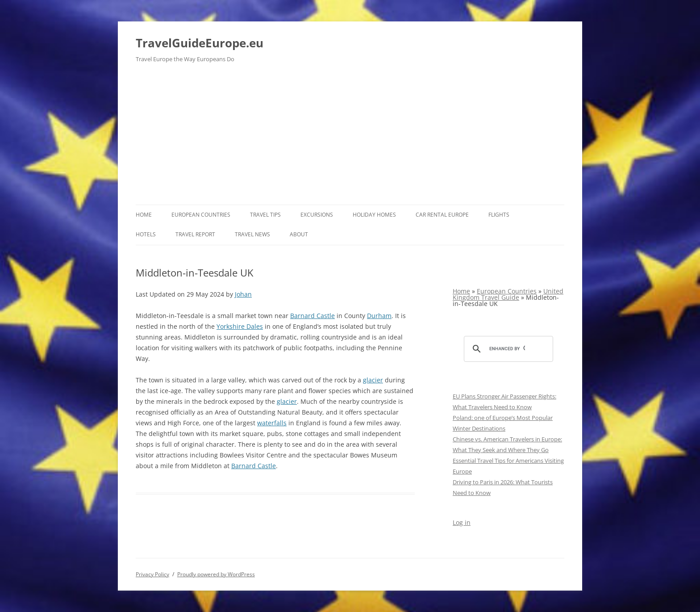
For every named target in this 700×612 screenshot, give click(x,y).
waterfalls (272, 423)
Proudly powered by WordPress (216, 574)
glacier (373, 380)
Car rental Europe (442, 215)
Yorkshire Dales (240, 326)
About (299, 234)
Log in (462, 522)
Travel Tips (265, 215)
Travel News (252, 234)
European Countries (201, 215)
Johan (243, 294)
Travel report (195, 234)
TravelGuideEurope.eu (200, 43)
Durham (379, 316)
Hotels (146, 234)
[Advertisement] (350, 138)
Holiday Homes (374, 215)
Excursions (317, 215)
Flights (499, 215)
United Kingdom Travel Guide (508, 294)
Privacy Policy (152, 574)
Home (144, 215)
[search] (507, 349)
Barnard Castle (312, 316)
